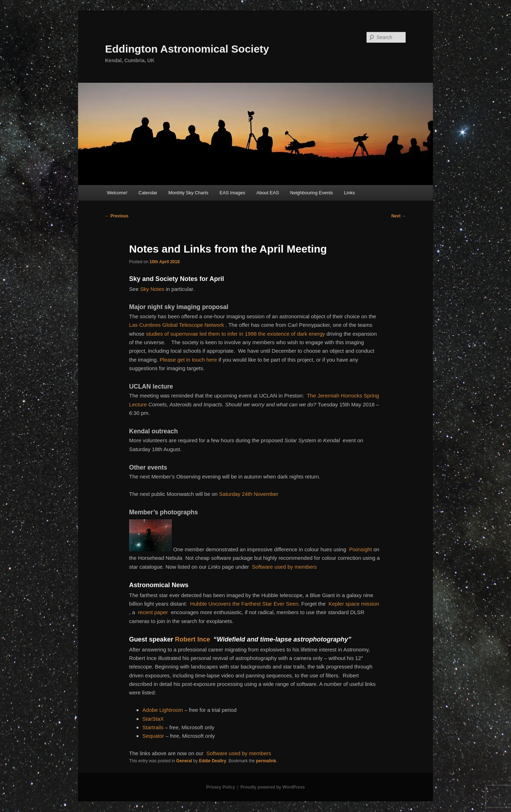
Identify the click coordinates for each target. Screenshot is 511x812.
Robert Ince (193, 639)
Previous (117, 216)
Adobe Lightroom (163, 710)
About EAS (268, 193)
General (184, 761)
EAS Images (232, 193)
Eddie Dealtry (213, 761)
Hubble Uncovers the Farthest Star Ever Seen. (245, 604)
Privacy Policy (221, 787)
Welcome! (117, 193)
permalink (266, 761)
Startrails (153, 727)
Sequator (153, 736)
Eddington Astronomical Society (187, 49)
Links (350, 193)
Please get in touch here (188, 360)
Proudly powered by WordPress (273, 787)
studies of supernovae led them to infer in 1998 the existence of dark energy (235, 334)
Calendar (148, 193)
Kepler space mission (354, 604)
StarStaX (153, 719)
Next (399, 216)
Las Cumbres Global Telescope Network (177, 325)
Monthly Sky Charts (189, 193)
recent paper (153, 612)
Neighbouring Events (312, 193)
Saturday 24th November (249, 494)
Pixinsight (361, 549)
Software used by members (284, 567)
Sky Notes (152, 289)
